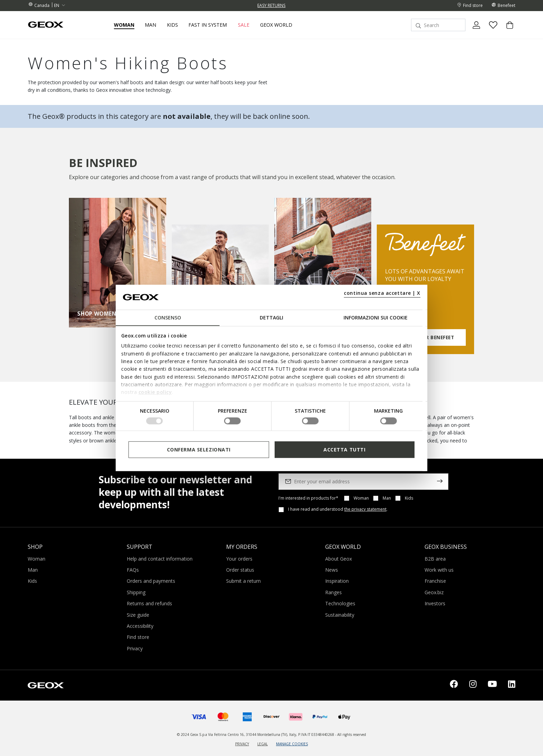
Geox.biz (434, 592)
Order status (240, 570)
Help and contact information (160, 559)
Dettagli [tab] (271, 318)
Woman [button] (124, 25)
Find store (138, 637)
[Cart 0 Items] (507, 31)
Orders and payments (151, 581)
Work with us (439, 570)
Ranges (333, 592)
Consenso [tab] (168, 318)
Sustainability (340, 615)
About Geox (339, 559)
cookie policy (155, 392)
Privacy (135, 648)
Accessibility (140, 626)
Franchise (435, 581)
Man (387, 498)
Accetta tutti (344, 450)
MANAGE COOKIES (292, 744)
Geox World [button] (276, 25)
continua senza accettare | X (382, 293)
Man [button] (150, 25)
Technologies (340, 603)
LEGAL (262, 744)
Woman (361, 498)
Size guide (138, 615)
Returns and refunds (149, 603)
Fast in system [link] (208, 25)
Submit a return (243, 581)
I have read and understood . (338, 509)
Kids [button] (172, 25)
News (332, 570)
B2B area (435, 559)
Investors (435, 603)
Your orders (239, 559)
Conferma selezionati (199, 450)
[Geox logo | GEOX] (46, 685)
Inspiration (337, 581)
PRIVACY (242, 744)
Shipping (136, 592)
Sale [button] (244, 25)
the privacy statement (365, 509)
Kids (409, 498)
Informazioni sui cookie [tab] (376, 318)
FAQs (133, 570)
